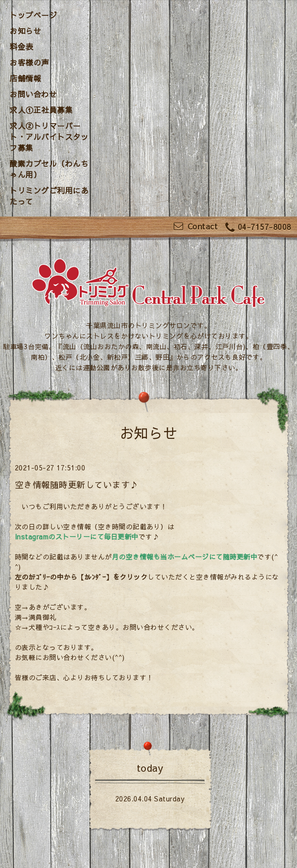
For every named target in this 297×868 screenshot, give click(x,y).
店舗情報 (25, 78)
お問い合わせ (33, 94)
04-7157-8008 (258, 228)
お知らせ (25, 31)
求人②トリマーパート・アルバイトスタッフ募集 (49, 137)
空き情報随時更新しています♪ (77, 485)
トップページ (33, 15)
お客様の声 (29, 62)
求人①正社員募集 (41, 110)
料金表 (22, 46)
